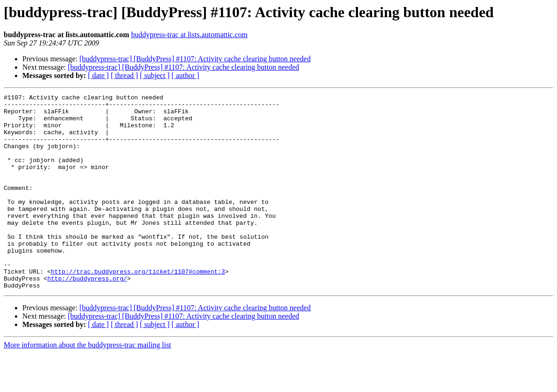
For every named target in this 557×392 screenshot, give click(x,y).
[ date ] (98, 75)
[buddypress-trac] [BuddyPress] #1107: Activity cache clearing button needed (195, 59)
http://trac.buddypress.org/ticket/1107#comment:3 (138, 307)
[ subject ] (155, 75)
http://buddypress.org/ (87, 316)
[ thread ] (124, 75)
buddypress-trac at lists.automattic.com (189, 35)
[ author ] (186, 75)
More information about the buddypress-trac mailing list (87, 384)
